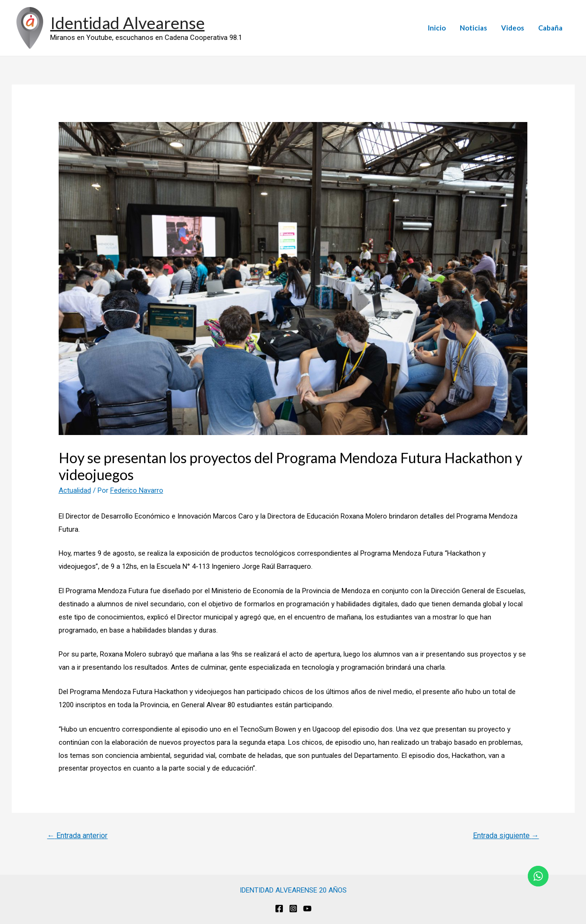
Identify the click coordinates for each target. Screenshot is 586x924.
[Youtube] (307, 909)
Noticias (473, 28)
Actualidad (75, 490)
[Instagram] (293, 909)
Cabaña (550, 28)
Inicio (437, 28)
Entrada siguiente (506, 836)
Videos (513, 28)
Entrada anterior (77, 836)
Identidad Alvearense (127, 23)
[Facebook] (279, 909)
